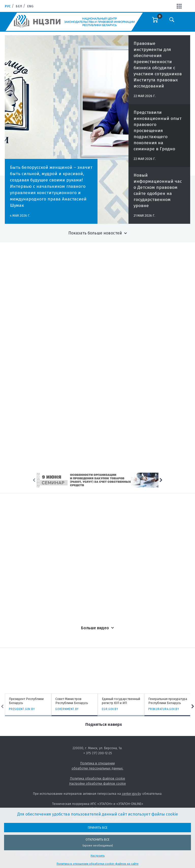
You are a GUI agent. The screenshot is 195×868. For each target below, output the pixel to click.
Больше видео (95, 628)
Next (161, 480)
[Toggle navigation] (186, 23)
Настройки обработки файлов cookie (98, 783)
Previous (34, 480)
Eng (30, 6)
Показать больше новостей (95, 233)
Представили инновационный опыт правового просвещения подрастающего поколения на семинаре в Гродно (158, 135)
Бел (19, 6)
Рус (8, 6)
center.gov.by (132, 794)
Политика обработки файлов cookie (98, 778)
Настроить (98, 856)
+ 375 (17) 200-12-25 (98, 753)
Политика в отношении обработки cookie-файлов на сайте (98, 864)
